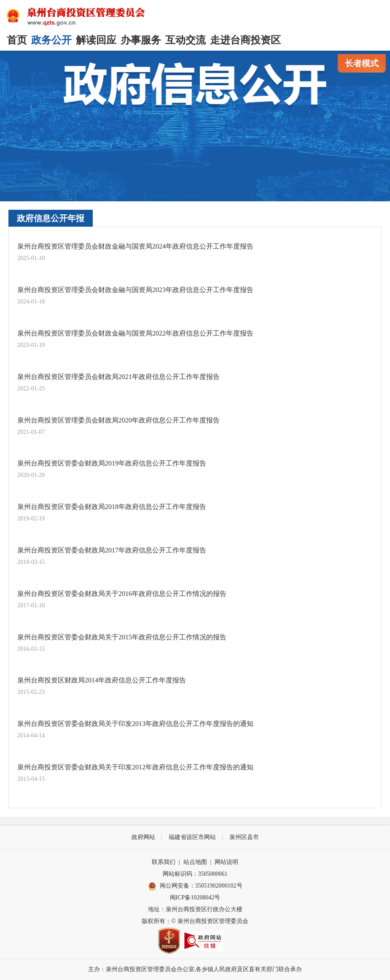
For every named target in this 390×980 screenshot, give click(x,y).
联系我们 (164, 862)
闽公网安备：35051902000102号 (195, 886)
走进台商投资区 (245, 40)
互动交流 (186, 40)
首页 (17, 40)
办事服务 (141, 40)
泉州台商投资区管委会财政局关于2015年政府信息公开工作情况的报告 (122, 637)
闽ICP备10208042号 (195, 897)
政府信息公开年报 (51, 218)
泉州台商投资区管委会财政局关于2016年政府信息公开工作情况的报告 (122, 594)
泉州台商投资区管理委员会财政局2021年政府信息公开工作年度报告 (118, 377)
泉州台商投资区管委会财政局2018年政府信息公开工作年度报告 (112, 507)
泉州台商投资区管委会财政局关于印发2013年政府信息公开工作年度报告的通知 (135, 724)
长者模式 (362, 63)
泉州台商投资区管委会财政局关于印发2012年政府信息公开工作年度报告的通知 (135, 767)
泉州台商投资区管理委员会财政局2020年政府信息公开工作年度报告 (118, 420)
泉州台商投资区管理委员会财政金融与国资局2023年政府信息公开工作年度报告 (135, 290)
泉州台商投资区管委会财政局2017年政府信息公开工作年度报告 (112, 550)
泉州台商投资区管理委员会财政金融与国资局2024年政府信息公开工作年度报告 (135, 246)
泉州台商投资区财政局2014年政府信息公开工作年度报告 (102, 680)
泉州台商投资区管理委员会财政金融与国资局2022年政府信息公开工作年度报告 (135, 333)
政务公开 (51, 40)
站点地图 (195, 862)
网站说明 (226, 862)
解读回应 (96, 40)
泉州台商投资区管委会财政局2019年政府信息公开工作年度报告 (112, 463)
